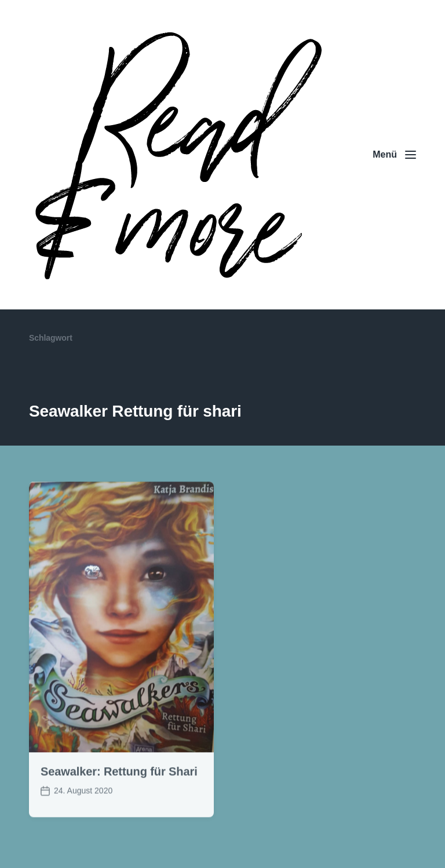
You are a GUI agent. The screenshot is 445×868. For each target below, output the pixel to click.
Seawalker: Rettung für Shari (119, 781)
